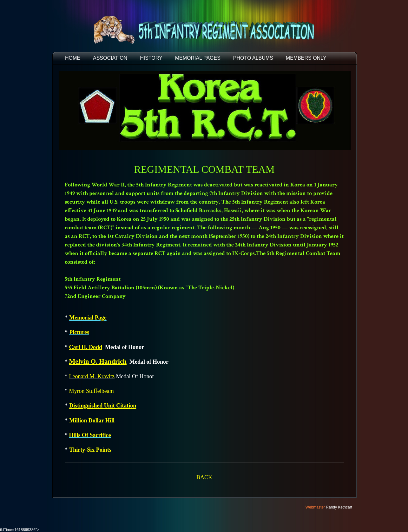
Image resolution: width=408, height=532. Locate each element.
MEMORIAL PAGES (198, 58)
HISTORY (151, 58)
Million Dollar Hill (92, 421)
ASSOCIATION (110, 58)
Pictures (79, 332)
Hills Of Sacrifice (90, 435)
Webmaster (315, 507)
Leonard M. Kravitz (92, 376)
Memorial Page (88, 318)
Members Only (306, 58)
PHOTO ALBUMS (253, 58)
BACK (204, 477)
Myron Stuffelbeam (92, 391)
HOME (73, 58)
